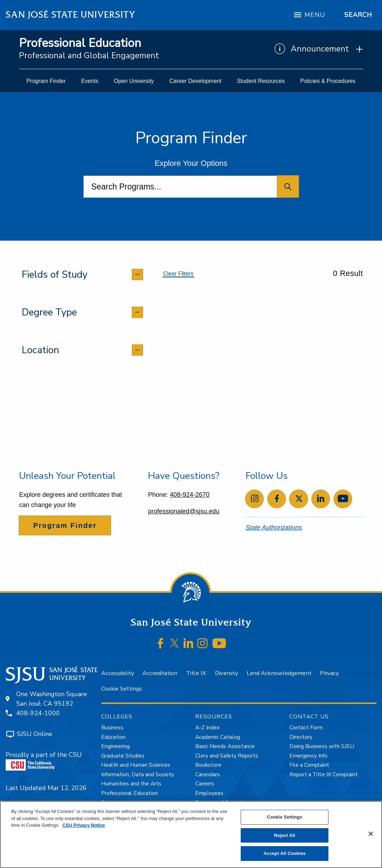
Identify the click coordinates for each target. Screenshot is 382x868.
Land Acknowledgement (279, 673)
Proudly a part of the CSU (44, 761)
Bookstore (208, 765)
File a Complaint (309, 765)
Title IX (196, 673)
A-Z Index (207, 728)
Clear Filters (178, 274)
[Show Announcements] (319, 49)
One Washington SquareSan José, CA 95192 (52, 699)
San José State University (71, 15)
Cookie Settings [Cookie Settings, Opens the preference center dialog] (284, 817)
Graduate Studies (123, 756)
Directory (301, 737)
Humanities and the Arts (131, 784)
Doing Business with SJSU (322, 746)
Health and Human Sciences (136, 765)
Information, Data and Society (138, 774)
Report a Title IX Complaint (324, 774)
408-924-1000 (38, 713)
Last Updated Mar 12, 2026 (46, 788)
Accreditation (160, 673)
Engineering (115, 746)
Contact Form (306, 728)
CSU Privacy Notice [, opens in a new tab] (84, 825)
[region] (191, 834)
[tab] (82, 275)
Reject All (285, 835)
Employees (209, 793)
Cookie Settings (122, 689)
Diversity (226, 673)
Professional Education (80, 43)
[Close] (371, 834)
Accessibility (118, 673)
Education (113, 737)
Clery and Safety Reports (227, 756)
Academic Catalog (218, 737)
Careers (205, 784)
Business (112, 728)
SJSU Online (35, 734)
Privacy (329, 673)
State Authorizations (274, 528)
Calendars (208, 774)
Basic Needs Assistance (225, 746)
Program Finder (65, 525)
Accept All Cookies (285, 853)
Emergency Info (308, 756)
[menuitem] (46, 81)
